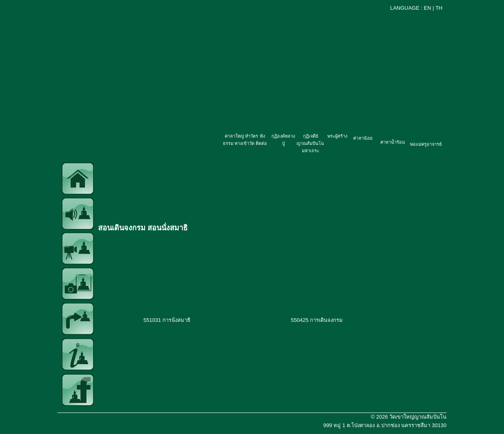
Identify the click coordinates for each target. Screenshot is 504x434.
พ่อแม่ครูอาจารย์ (426, 144)
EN (427, 8)
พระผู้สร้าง (337, 136)
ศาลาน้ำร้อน (393, 142)
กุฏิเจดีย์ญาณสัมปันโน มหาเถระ (310, 143)
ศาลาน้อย (363, 138)
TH (439, 8)
